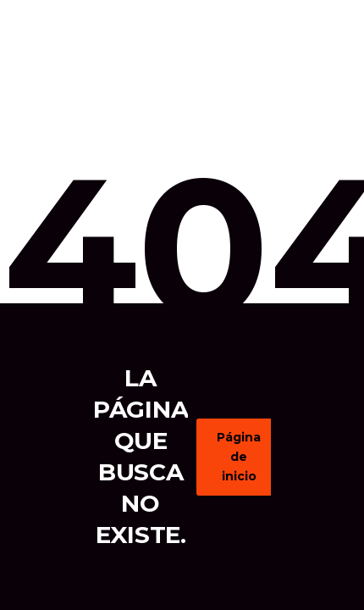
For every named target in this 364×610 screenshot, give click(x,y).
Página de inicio (248, 457)
